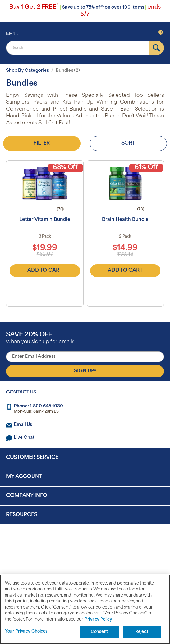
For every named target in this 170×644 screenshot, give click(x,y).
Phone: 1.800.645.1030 (38, 406)
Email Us (23, 425)
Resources (22, 515)
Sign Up (85, 371)
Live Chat (24, 438)
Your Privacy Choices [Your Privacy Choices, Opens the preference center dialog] (26, 632)
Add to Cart (45, 271)
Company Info (27, 496)
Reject (142, 632)
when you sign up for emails (40, 338)
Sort (128, 143)
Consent (99, 632)
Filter (42, 143)
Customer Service (32, 458)
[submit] (157, 48)
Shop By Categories (28, 71)
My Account (24, 477)
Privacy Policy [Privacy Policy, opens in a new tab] (98, 620)
